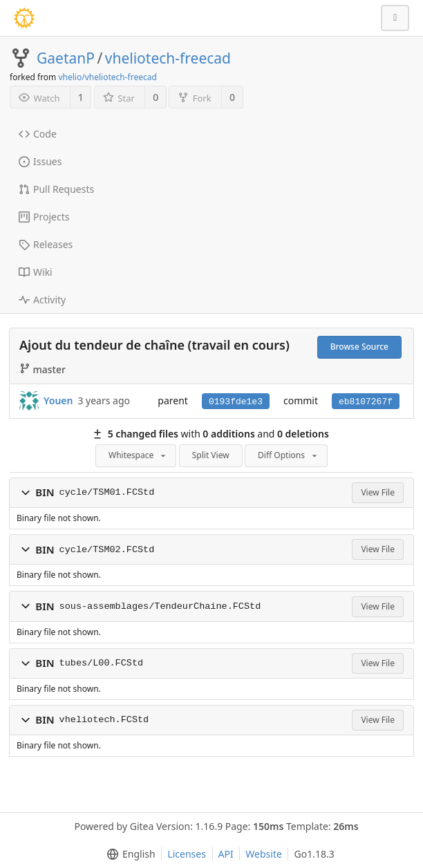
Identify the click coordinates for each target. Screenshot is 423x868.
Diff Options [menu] (289, 455)
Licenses (187, 854)
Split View (211, 455)
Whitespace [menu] (138, 455)
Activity (42, 300)
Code (38, 134)
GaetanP (66, 58)
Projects (44, 217)
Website (264, 854)
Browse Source (359, 347)
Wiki (36, 272)
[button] (26, 493)
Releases (46, 244)
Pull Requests (56, 189)
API (226, 854)
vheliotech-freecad (168, 58)
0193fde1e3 (236, 402)
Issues (40, 161)
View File (378, 492)
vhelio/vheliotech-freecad (107, 77)
